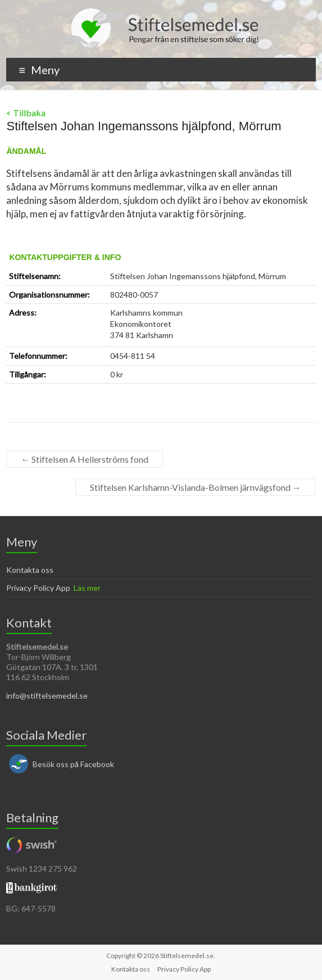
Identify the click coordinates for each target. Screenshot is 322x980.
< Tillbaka (26, 113)
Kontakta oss (30, 570)
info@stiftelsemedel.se (47, 696)
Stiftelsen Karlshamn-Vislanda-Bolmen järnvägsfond (196, 487)
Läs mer (87, 588)
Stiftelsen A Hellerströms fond (85, 459)
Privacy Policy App (38, 588)
